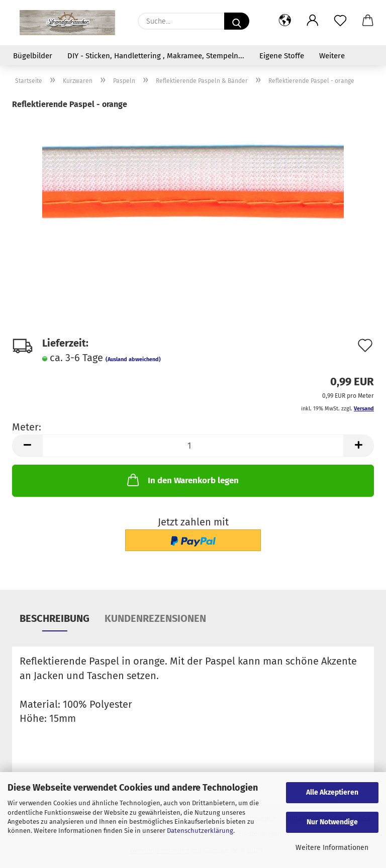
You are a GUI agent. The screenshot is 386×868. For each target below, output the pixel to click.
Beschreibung (55, 618)
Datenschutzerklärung (200, 831)
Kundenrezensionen (155, 618)
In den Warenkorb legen (182, 480)
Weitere (332, 56)
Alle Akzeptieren (332, 792)
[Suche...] (237, 21)
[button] (285, 21)
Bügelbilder (33, 56)
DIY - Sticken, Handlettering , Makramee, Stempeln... (156, 56)
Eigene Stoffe (282, 56)
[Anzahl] (193, 446)
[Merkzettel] (340, 21)
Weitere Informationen (332, 848)
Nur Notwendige (332, 822)
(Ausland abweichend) (133, 359)
